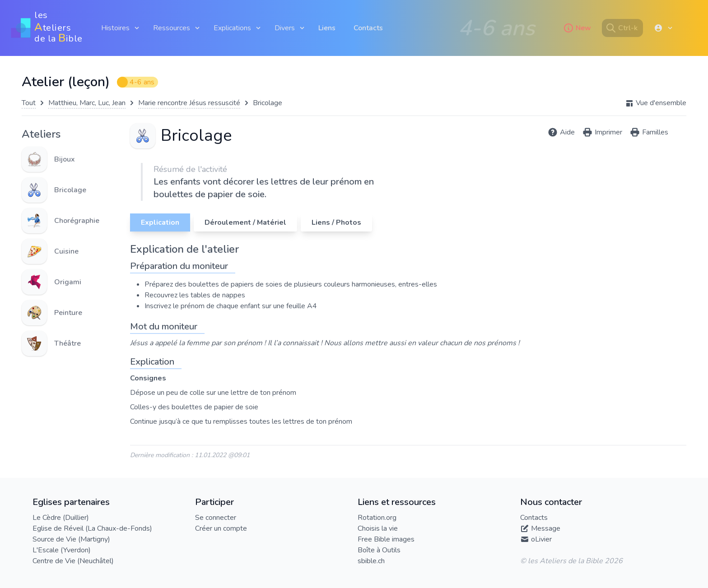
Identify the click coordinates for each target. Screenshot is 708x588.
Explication (160, 222)
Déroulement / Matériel (245, 222)
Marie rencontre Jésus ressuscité (189, 103)
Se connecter (216, 518)
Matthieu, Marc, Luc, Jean (87, 103)
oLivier (541, 539)
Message (546, 528)
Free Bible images (386, 539)
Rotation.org (377, 518)
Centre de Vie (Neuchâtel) (73, 561)
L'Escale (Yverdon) (62, 550)
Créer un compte (221, 528)
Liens (327, 28)
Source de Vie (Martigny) (71, 539)
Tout (29, 103)
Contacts (368, 28)
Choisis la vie (378, 528)
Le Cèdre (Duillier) (61, 518)
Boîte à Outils (379, 550)
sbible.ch (371, 561)
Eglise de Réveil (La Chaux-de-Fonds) (92, 528)
